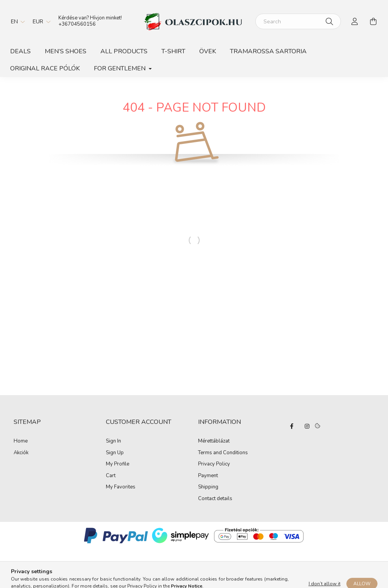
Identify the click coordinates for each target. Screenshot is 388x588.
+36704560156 (77, 24)
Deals (20, 51)
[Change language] (16, 21)
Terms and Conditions (223, 453)
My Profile (118, 464)
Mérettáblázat (214, 441)
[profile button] (355, 21)
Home (21, 441)
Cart (111, 476)
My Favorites (121, 487)
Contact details (215, 499)
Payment (208, 476)
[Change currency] (40, 21)
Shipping (208, 487)
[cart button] (374, 21)
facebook (291, 426)
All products (124, 51)
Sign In (113, 441)
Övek (208, 51)
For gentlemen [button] (120, 68)
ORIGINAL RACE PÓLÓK (45, 68)
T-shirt (173, 51)
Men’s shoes (66, 51)
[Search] (298, 21)
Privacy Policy (214, 464)
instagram (307, 426)
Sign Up (115, 453)
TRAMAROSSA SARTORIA (268, 51)
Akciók (21, 453)
